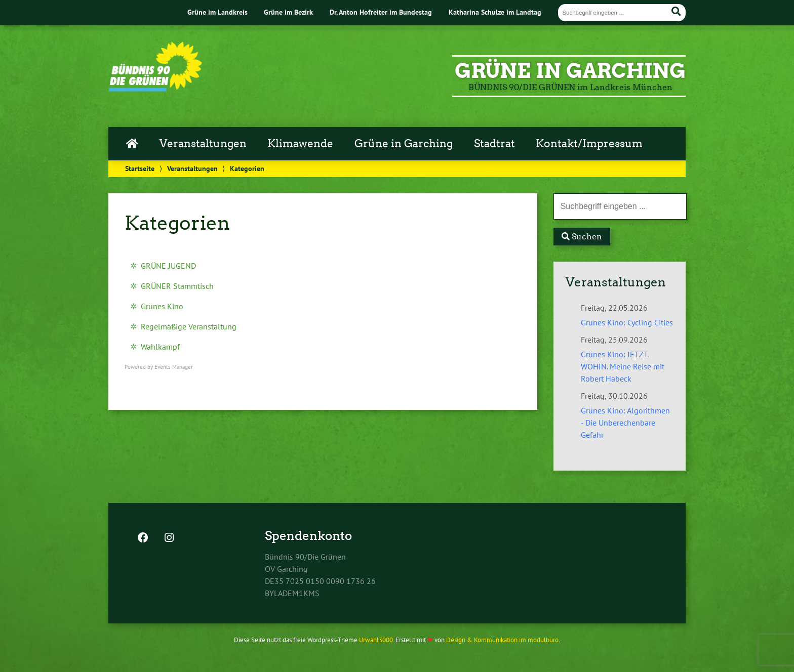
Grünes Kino (162, 306)
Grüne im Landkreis (217, 12)
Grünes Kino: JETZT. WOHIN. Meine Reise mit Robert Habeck (623, 366)
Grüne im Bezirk (288, 12)
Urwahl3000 (376, 640)
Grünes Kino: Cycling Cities (627, 322)
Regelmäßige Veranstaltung (189, 326)
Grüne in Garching (404, 144)
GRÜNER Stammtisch (177, 286)
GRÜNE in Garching (570, 71)
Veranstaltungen (203, 144)
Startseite (140, 168)
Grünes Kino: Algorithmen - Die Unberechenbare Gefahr (625, 423)
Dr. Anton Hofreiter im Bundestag (381, 12)
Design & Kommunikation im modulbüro (502, 640)
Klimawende (300, 144)
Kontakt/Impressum (589, 144)
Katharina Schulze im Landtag (495, 12)
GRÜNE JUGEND (168, 266)
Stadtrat (494, 144)
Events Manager (174, 367)
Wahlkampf (160, 347)
